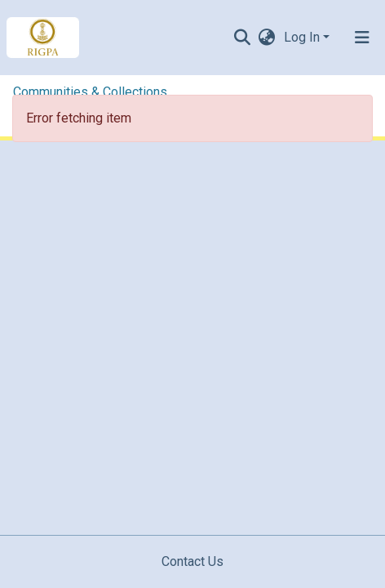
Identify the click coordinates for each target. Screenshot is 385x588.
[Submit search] (243, 38)
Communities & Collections (90, 92)
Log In (302, 37)
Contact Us (192, 561)
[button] (267, 38)
